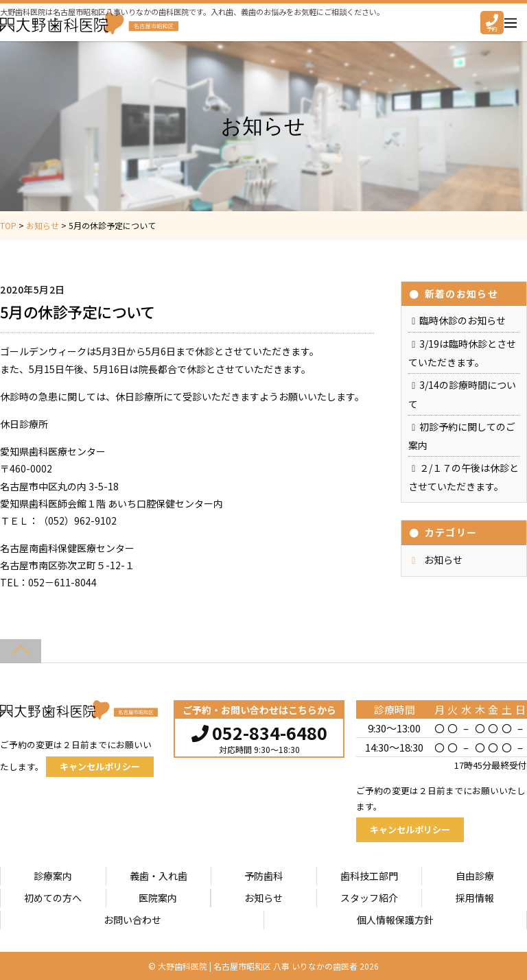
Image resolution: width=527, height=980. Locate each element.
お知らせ (443, 560)
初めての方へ (53, 898)
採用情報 (475, 898)
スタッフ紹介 (369, 898)
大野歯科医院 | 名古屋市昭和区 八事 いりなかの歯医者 (258, 966)
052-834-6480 (259, 731)
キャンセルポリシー (100, 766)
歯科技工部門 (369, 876)
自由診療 (475, 876)
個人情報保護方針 (395, 920)
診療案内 (53, 876)
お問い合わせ (132, 920)
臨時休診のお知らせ (462, 320)
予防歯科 (263, 876)
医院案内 (158, 898)
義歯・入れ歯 (159, 876)
